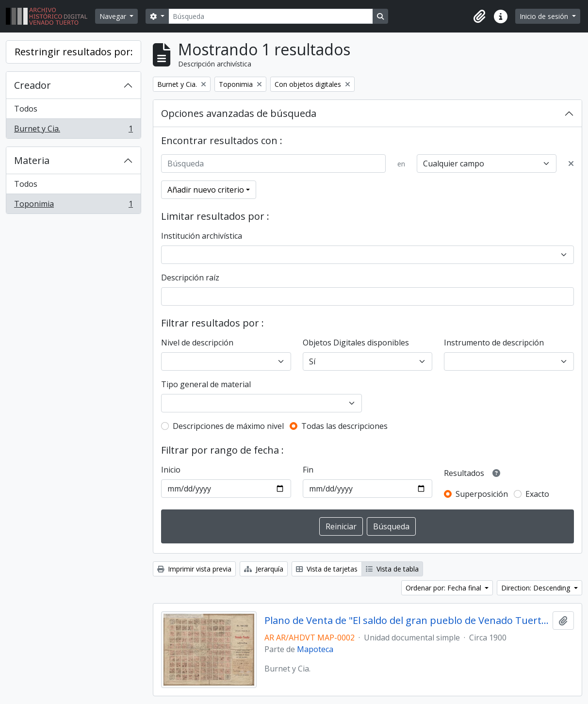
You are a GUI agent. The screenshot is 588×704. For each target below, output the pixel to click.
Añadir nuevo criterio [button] (206, 190)
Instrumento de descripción (494, 343)
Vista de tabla (392, 569)
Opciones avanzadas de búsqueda (239, 113)
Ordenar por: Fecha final (444, 588)
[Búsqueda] (271, 16)
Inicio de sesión (545, 16)
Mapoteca (315, 649)
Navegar (114, 16)
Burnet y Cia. (73, 131)
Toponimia (73, 206)
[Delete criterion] (571, 164)
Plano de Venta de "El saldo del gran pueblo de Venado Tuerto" (407, 621)
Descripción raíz (190, 278)
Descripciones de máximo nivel (228, 426)
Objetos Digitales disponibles (356, 343)
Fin (308, 470)
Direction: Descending (537, 588)
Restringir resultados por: (74, 52)
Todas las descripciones (344, 426)
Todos (26, 109)
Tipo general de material (206, 384)
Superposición (482, 494)
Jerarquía (264, 569)
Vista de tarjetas (327, 569)
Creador (33, 85)
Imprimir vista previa (194, 569)
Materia (32, 160)
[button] (479, 16)
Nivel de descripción (197, 343)
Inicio (171, 470)
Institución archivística (202, 236)
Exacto (537, 494)
